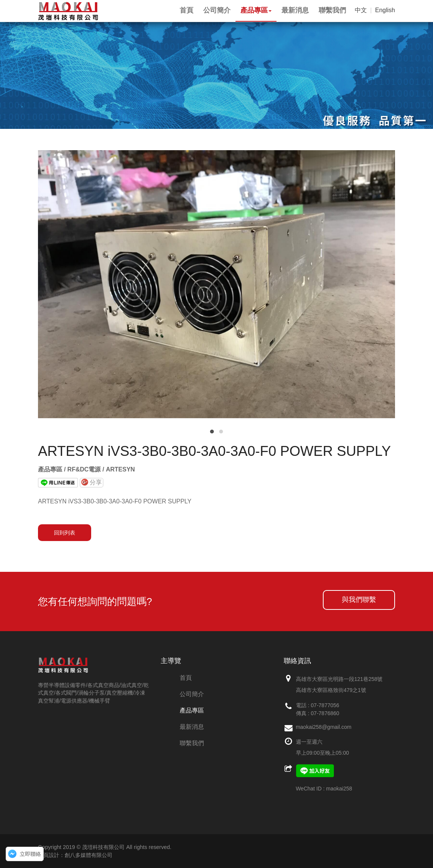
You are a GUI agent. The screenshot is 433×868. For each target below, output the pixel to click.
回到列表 (65, 533)
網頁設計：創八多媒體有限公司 (75, 855)
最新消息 (192, 727)
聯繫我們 (192, 743)
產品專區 (192, 710)
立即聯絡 (30, 854)
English (385, 10)
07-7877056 (325, 705)
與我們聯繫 (359, 600)
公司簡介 (192, 694)
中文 (361, 10)
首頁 (186, 678)
